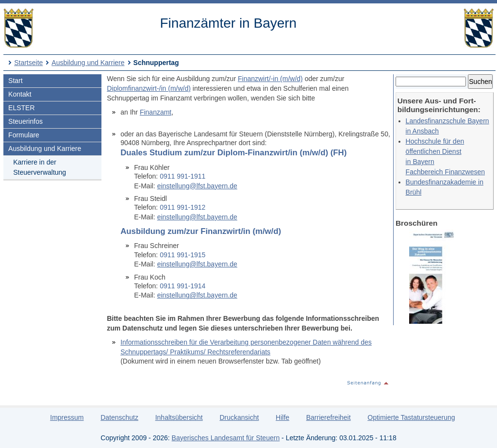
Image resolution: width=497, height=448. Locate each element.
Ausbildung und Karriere (88, 63)
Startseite (28, 63)
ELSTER (21, 108)
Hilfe (282, 417)
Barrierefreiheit (329, 417)
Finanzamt (156, 112)
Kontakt (20, 94)
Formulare (24, 135)
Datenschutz (119, 417)
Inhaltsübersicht (179, 417)
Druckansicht (239, 417)
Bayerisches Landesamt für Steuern (226, 438)
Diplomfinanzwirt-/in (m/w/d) (149, 88)
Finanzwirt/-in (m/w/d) (270, 79)
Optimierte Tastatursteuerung (411, 417)
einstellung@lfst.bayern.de (197, 186)
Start (16, 81)
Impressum (67, 417)
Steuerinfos (25, 121)
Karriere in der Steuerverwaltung (40, 167)
